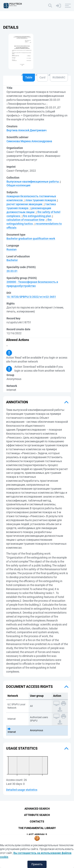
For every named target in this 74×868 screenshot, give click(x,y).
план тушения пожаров (41, 200)
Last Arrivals (37, 835)
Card (42, 77)
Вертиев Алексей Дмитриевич (27, 130)
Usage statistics (22, 748)
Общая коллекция (18, 185)
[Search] (50, 6)
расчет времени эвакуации (24, 204)
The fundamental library (37, 828)
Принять (37, 864)
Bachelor (12, 260)
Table (29, 77)
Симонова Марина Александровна (29, 141)
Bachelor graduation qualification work (31, 239)
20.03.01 (12, 271)
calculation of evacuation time (26, 220)
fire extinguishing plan (37, 216)
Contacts (37, 821)
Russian (12, 249)
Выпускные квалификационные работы (33, 182)
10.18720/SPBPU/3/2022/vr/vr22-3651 (31, 297)
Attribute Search (37, 815)
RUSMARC (59, 77)
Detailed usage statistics (22, 790)
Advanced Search (37, 809)
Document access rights (29, 687)
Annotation (17, 402)
